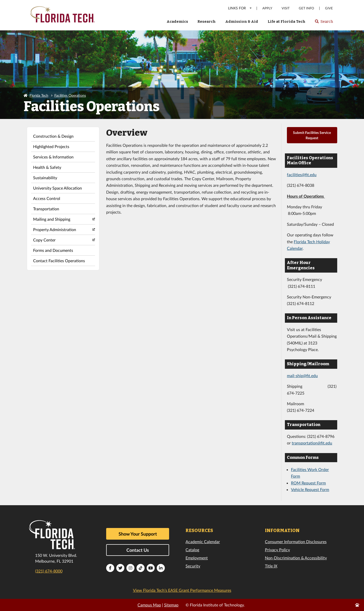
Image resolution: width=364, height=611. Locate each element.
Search (324, 23)
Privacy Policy (277, 550)
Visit (286, 8)
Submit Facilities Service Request (312, 135)
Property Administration (55, 229)
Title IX (271, 566)
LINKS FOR (240, 8)
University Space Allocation (58, 188)
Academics (177, 22)
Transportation (46, 209)
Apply (267, 8)
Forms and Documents (53, 250)
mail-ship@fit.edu (302, 375)
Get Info (306, 8)
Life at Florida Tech (287, 22)
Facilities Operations (70, 95)
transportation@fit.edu (312, 443)
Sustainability (45, 178)
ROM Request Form (308, 483)
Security (193, 566)
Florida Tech (39, 95)
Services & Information (53, 157)
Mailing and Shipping (52, 219)
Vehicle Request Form (310, 489)
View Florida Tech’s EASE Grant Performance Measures (182, 590)
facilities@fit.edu (302, 175)
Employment (197, 558)
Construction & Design (53, 136)
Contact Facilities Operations (59, 261)
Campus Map (149, 605)
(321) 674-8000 (49, 571)
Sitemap (171, 605)
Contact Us (138, 550)
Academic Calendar (203, 542)
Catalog (192, 550)
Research (207, 22)
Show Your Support (138, 534)
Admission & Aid (242, 22)
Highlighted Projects (51, 146)
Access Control (47, 198)
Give (329, 8)
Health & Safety (47, 167)
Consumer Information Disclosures (296, 542)
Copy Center (44, 240)
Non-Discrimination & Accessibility (296, 558)
